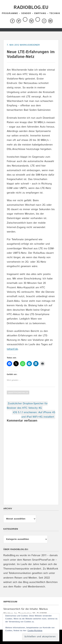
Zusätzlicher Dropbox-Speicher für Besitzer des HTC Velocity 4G (27, 406)
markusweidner (30, 45)
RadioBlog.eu (31, 8)
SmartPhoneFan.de (18, 393)
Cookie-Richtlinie (35, 631)
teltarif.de (12, 349)
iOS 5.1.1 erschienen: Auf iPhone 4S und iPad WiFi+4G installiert (34, 415)
